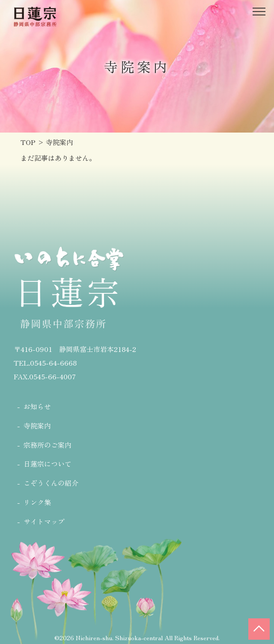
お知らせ (37, 406)
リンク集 (37, 502)
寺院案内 (37, 425)
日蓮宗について (48, 464)
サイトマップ (44, 521)
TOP (28, 142)
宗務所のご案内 (48, 445)
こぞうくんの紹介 (51, 483)
